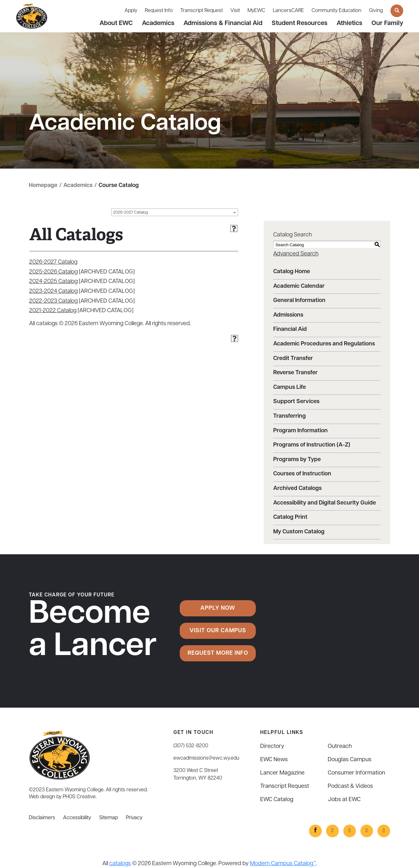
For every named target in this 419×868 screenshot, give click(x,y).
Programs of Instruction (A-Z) (312, 445)
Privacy (134, 818)
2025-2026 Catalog (53, 272)
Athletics (349, 23)
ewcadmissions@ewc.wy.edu (206, 758)
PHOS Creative (79, 797)
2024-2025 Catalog (53, 282)
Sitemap (109, 818)
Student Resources (300, 23)
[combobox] (175, 212)
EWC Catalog (277, 800)
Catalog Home (292, 272)
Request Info (159, 11)
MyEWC (256, 11)
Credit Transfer (293, 359)
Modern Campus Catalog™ (283, 864)
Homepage (43, 186)
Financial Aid (290, 329)
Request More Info (218, 653)
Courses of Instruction (302, 474)
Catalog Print (290, 517)
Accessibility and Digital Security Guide (325, 503)
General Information (299, 301)
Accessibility (77, 818)
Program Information (300, 431)
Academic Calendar (299, 286)
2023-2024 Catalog (53, 291)
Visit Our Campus (218, 631)
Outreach (340, 746)
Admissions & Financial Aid (223, 23)
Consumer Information (356, 773)
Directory (272, 746)
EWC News (274, 760)
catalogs (120, 864)
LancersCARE (288, 11)
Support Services (296, 402)
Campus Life (290, 387)
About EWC (116, 23)
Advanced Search (296, 254)
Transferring (290, 416)
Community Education (336, 11)
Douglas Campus (350, 760)
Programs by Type (297, 460)
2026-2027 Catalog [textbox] (131, 212)
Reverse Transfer (295, 373)
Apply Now (218, 608)
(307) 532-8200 (191, 746)
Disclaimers (42, 818)
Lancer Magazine (282, 773)
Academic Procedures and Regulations (324, 344)
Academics (158, 23)
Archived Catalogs (297, 489)
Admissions (288, 315)
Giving (376, 11)
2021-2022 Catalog (53, 311)
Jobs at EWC (344, 800)
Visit (235, 11)
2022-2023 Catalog (53, 301)
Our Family (387, 23)
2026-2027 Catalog (53, 262)
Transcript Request (202, 11)
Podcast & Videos (350, 786)
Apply (131, 11)
